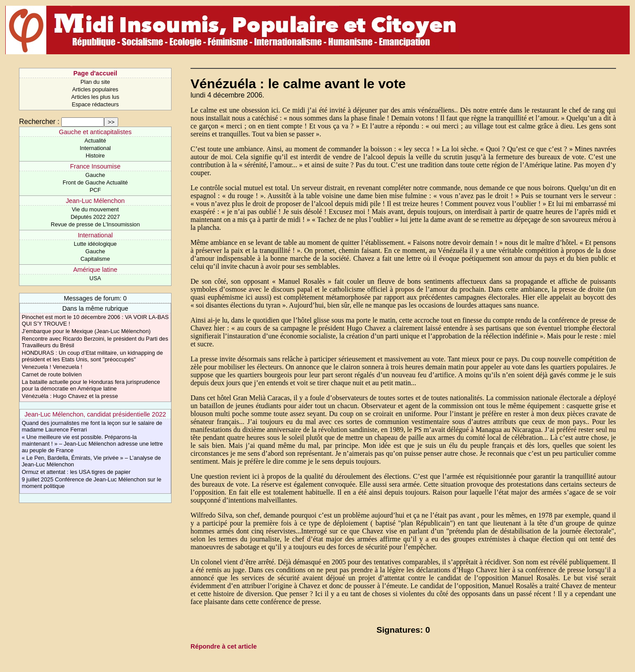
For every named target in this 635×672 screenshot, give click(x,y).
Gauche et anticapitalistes (95, 132)
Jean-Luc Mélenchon (95, 201)
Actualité (95, 141)
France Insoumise (95, 166)
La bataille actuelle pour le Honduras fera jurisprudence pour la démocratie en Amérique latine (91, 385)
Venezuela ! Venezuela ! (52, 367)
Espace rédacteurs (95, 104)
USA (95, 278)
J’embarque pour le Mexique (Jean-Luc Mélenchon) (86, 331)
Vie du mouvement (95, 209)
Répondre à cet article (224, 646)
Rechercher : (39, 122)
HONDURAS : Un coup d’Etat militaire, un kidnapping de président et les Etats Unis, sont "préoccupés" (92, 356)
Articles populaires (95, 89)
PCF (95, 190)
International (95, 148)
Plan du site (95, 82)
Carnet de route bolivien (52, 374)
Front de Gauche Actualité (95, 182)
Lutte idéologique (95, 244)
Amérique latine (95, 270)
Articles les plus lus (95, 97)
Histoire (95, 156)
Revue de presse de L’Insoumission (95, 224)
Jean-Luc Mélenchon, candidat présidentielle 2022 (95, 414)
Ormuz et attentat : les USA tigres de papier (76, 472)
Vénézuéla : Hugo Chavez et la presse (70, 396)
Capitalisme (95, 259)
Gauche (95, 175)
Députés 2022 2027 (95, 217)
